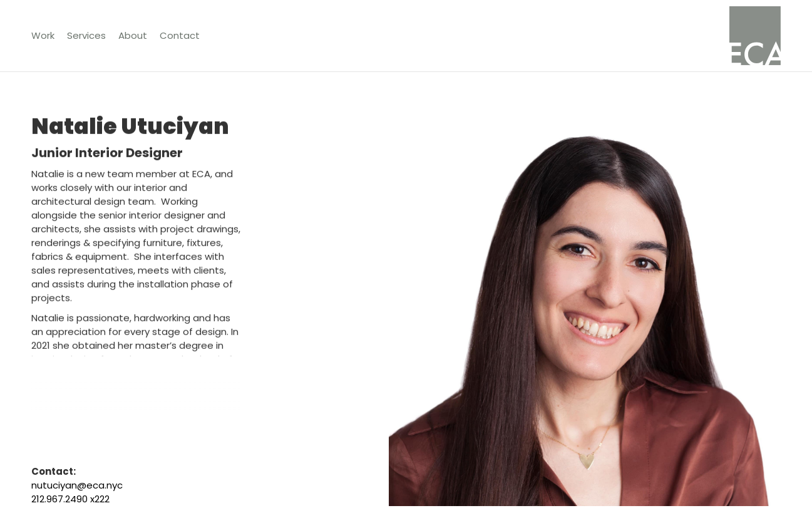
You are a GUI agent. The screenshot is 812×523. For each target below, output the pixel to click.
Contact (180, 35)
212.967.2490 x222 (70, 499)
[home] (755, 36)
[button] (86, 36)
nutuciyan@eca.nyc (77, 485)
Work (43, 35)
